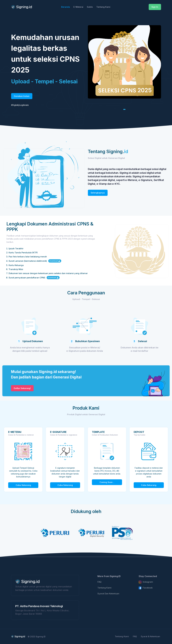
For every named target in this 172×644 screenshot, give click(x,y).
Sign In (155, 7)
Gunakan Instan (22, 96)
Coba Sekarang (23, 485)
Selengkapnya (98, 193)
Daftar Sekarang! (22, 388)
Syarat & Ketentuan (150, 636)
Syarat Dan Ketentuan (108, 594)
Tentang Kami (104, 588)
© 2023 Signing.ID (37, 637)
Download (55, 261)
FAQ (99, 582)
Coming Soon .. (107, 482)
